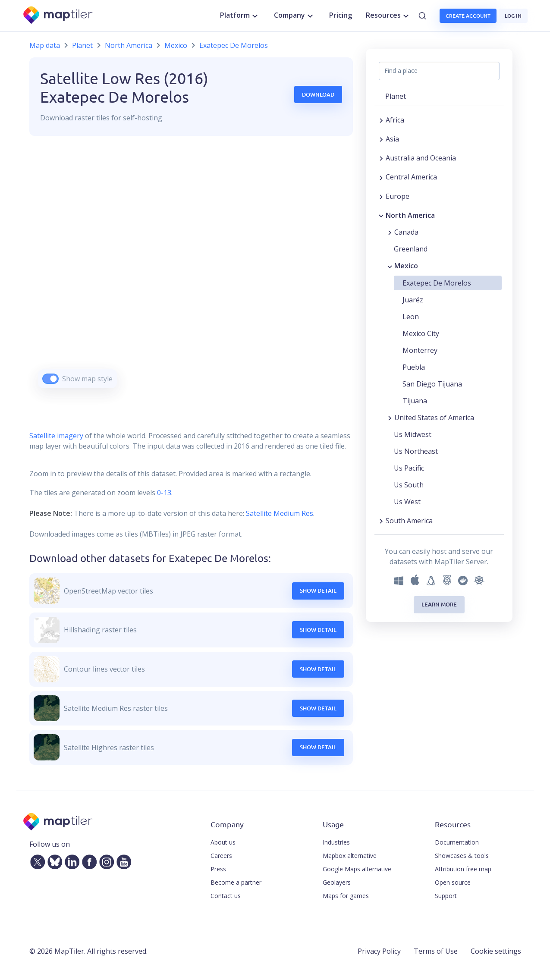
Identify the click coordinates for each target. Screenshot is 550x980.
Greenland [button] (411, 249)
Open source (453, 882)
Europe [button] (398, 196)
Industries (336, 842)
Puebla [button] (414, 367)
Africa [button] (395, 120)
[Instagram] (105, 861)
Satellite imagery (56, 436)
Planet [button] (396, 96)
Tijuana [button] (415, 401)
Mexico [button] (406, 266)
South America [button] (409, 521)
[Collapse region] (381, 215)
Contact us (226, 896)
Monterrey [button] (420, 350)
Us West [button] (407, 502)
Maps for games (346, 896)
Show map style (87, 379)
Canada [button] (406, 232)
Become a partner (236, 882)
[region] (191, 273)
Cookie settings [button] (496, 951)
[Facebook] (88, 861)
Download (318, 94)
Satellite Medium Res (280, 513)
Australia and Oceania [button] (421, 158)
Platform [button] (240, 16)
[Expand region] (381, 120)
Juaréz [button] (413, 300)
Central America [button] (411, 177)
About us (223, 842)
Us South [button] (409, 485)
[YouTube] (122, 861)
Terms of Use (436, 951)
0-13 (163, 493)
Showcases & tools (462, 856)
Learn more (439, 604)
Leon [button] (411, 317)
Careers (221, 856)
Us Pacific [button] (409, 468)
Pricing (341, 15)
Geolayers (337, 882)
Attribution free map (463, 869)
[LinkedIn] (70, 861)
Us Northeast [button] (416, 451)
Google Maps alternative (357, 869)
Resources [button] (388, 16)
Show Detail (318, 591)
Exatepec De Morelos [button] (437, 283)
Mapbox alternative (350, 856)
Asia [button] (392, 139)
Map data (45, 45)
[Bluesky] (53, 861)
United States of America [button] (434, 418)
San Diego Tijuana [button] (432, 384)
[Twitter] (36, 861)
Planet (82, 45)
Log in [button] (513, 16)
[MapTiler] (58, 16)
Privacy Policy (379, 951)
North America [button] (410, 215)
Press (218, 869)
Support (446, 896)
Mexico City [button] (421, 333)
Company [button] (295, 16)
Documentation (457, 842)
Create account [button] (468, 16)
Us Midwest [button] (413, 434)
